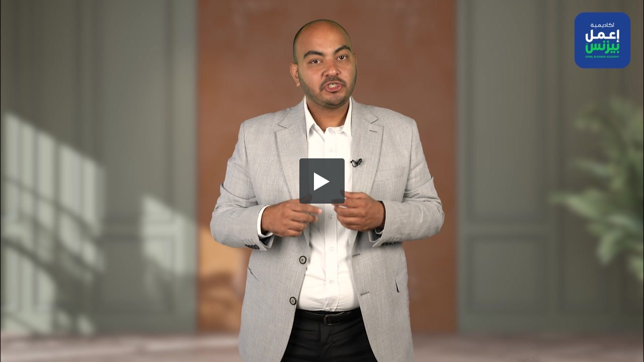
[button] (322, 181)
